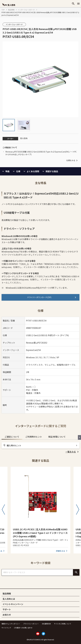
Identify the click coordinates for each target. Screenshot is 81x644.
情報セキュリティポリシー (11, 624)
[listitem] (72, 452)
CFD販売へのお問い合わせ (23, 628)
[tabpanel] (40, 448)
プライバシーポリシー (31, 624)
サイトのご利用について (63, 624)
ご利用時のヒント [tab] (34, 437)
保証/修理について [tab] (57, 437)
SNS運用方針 (46, 624)
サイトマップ (6, 628)
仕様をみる (72, 160)
